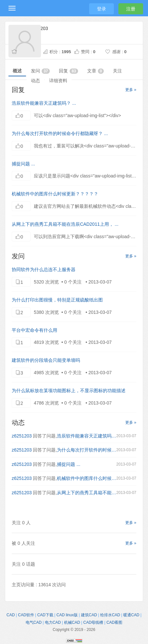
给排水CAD (110, 615)
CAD (11, 615)
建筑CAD (89, 615)
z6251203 (22, 436)
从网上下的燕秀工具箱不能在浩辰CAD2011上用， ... (65, 224)
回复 (68, 71)
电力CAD (53, 622)
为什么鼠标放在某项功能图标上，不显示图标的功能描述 (69, 391)
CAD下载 (45, 615)
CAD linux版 (67, 615)
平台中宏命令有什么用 (34, 330)
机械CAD (72, 622)
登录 (101, 9)
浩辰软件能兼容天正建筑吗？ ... (44, 103)
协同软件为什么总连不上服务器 (44, 269)
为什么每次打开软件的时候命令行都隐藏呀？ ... (60, 133)
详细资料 (58, 81)
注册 (131, 9)
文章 (96, 71)
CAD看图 (114, 622)
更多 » (131, 90)
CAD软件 (26, 615)
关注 (117, 71)
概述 (17, 71)
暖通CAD (131, 615)
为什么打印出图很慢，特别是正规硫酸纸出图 (57, 300)
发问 (40, 71)
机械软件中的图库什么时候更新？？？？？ (55, 194)
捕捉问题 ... (23, 164)
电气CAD (34, 622)
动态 (35, 81)
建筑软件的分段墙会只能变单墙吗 (46, 360)
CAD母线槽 (93, 622)
